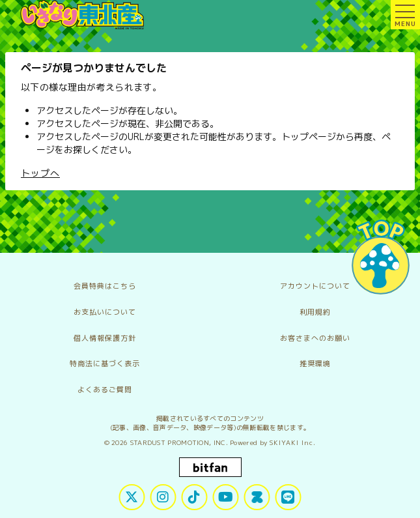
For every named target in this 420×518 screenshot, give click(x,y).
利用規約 (315, 312)
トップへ (40, 173)
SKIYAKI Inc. (293, 442)
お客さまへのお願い (315, 338)
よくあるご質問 (105, 390)
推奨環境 (315, 364)
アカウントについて (315, 286)
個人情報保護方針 (105, 338)
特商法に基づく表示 (105, 364)
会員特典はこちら (105, 286)
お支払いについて (105, 312)
